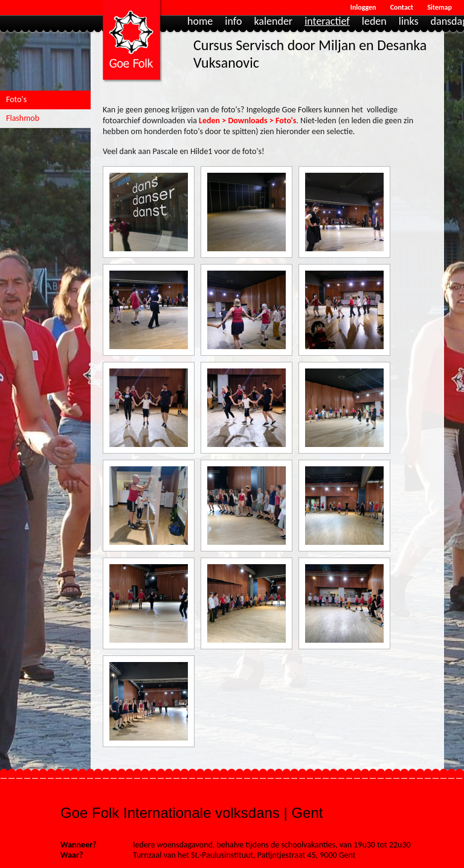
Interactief (327, 22)
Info (233, 22)
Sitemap (440, 7)
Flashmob (23, 118)
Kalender (273, 22)
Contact (402, 7)
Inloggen (363, 7)
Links (409, 22)
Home (200, 22)
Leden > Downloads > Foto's (247, 121)
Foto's (16, 99)
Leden (374, 22)
